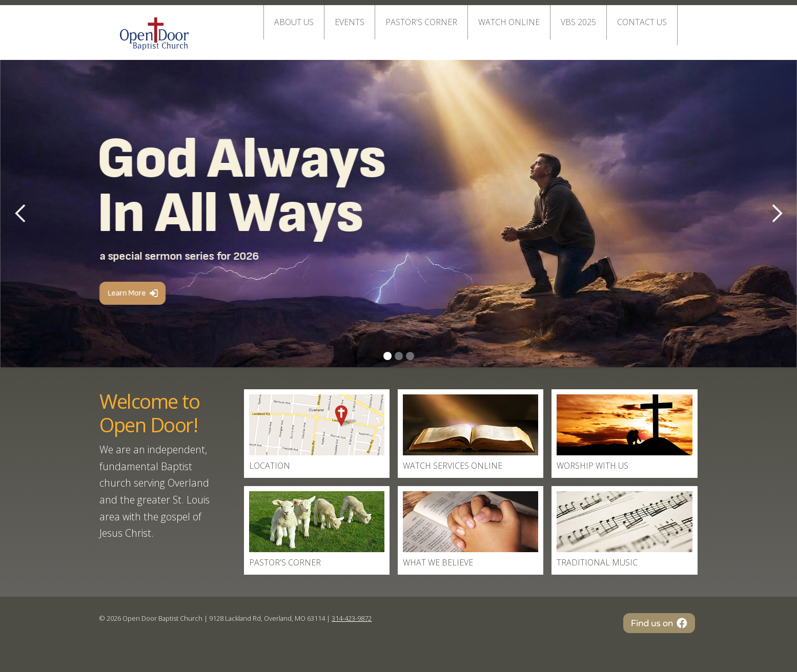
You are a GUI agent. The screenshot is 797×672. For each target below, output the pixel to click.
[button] (776, 214)
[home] (154, 29)
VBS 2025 (578, 22)
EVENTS (350, 22)
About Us (294, 22)
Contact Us (642, 22)
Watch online (509, 22)
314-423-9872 (352, 618)
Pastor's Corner (421, 22)
